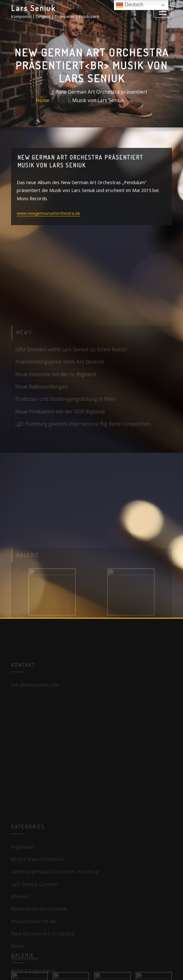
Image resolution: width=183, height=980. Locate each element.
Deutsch (130, 5)
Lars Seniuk (31, 7)
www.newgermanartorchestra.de (48, 201)
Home (51, 100)
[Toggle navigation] (164, 10)
